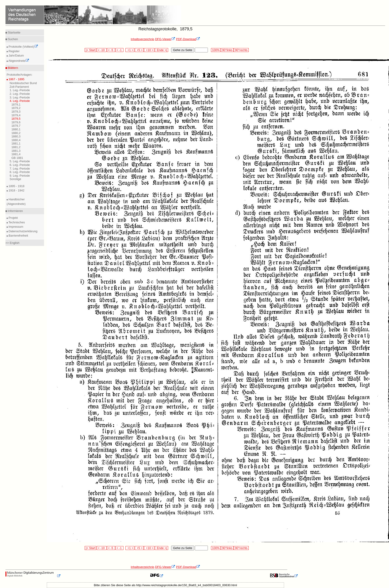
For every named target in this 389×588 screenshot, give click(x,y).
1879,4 (16, 115)
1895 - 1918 (16, 186)
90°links (227, 50)
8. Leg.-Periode (20, 172)
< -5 (111, 50)
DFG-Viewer (165, 39)
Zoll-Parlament (19, 87)
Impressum (16, 227)
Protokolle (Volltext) (23, 47)
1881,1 (16, 143)
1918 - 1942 (16, 190)
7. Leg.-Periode (20, 169)
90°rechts (241, 50)
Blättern (13, 68)
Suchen (13, 39)
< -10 (102, 50)
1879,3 (16, 112)
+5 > (139, 50)
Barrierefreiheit (18, 236)
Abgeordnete (18, 61)
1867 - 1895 (16, 79)
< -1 (120, 50)
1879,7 (16, 126)
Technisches (16, 222)
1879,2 (16, 108)
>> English (12, 243)
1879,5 (16, 119)
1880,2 (16, 133)
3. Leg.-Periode (20, 97)
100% (216, 50)
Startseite (14, 32)
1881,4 (16, 154)
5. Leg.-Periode (20, 161)
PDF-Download (188, 39)
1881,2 (16, 147)
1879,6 (16, 122)
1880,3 (16, 136)
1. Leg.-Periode (20, 90)
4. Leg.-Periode (20, 101)
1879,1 (16, 104)
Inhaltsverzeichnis (142, 39)
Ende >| (162, 50)
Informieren (15, 211)
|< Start (90, 50)
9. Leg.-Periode (20, 176)
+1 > (130, 50)
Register (14, 51)
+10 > (149, 50)
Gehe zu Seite (183, 50)
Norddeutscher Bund (23, 83)
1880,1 (16, 129)
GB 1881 (17, 158)
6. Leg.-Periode (20, 165)
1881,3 (16, 151)
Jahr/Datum (16, 55)
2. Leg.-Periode (20, 94)
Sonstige (15, 179)
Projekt (13, 218)
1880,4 (16, 140)
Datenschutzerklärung (23, 231)
